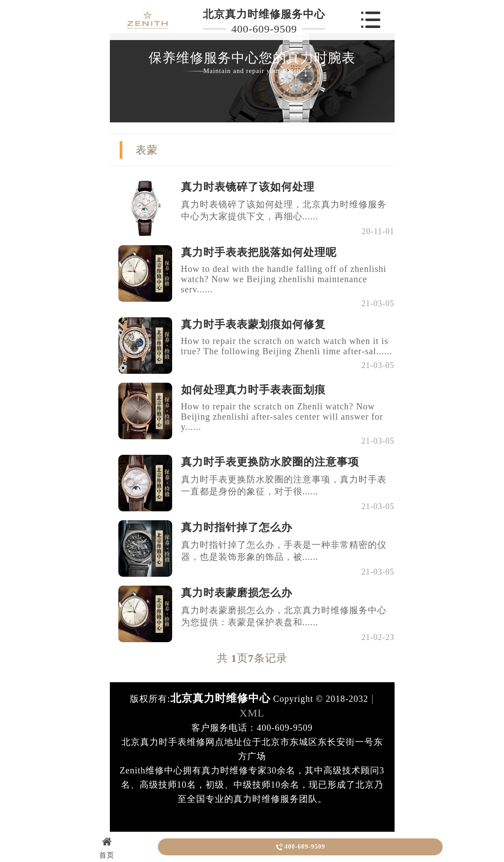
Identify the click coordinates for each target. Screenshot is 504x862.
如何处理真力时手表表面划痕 (253, 390)
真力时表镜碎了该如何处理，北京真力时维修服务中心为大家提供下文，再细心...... (284, 210)
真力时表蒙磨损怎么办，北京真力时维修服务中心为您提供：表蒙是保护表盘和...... (284, 616)
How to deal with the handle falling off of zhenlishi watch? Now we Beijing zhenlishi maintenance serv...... (284, 279)
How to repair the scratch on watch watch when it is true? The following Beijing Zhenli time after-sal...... (287, 346)
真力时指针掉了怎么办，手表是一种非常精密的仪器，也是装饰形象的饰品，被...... (284, 551)
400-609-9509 (264, 29)
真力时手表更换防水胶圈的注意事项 (270, 462)
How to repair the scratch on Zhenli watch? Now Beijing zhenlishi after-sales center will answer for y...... (282, 417)
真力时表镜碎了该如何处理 (248, 187)
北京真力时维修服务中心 (264, 14)
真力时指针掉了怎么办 (237, 527)
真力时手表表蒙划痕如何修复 (253, 324)
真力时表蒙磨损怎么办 (237, 593)
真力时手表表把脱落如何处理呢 (259, 252)
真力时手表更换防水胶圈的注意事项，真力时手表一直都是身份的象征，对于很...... (284, 485)
